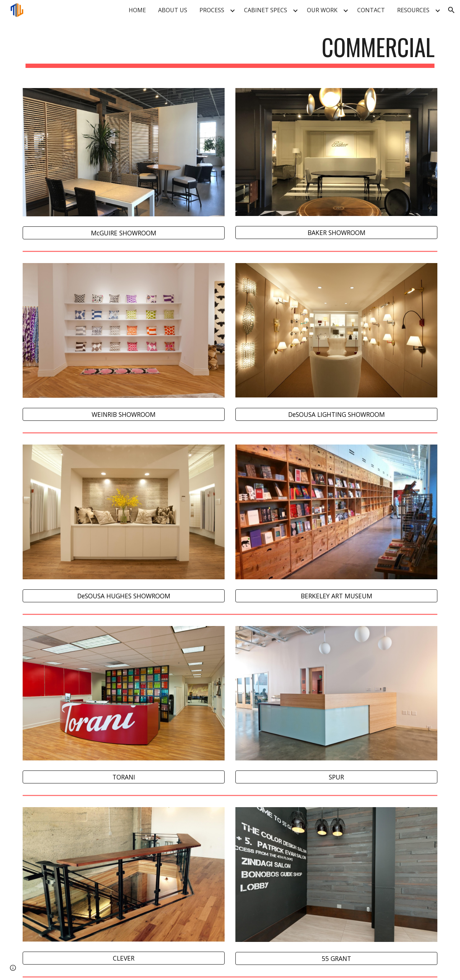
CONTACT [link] (371, 10)
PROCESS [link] (212, 10)
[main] (230, 50)
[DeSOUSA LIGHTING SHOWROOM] (336, 414)
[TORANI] (124, 777)
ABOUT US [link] (173, 10)
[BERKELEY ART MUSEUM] (336, 596)
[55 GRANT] (336, 958)
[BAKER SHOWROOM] (336, 233)
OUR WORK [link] (322, 10)
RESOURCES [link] (413, 10)
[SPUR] (336, 777)
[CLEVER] (124, 958)
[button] (451, 10)
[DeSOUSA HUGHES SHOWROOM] (124, 596)
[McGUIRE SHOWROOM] (124, 233)
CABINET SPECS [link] (266, 10)
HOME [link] (137, 10)
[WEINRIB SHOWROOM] (124, 415)
